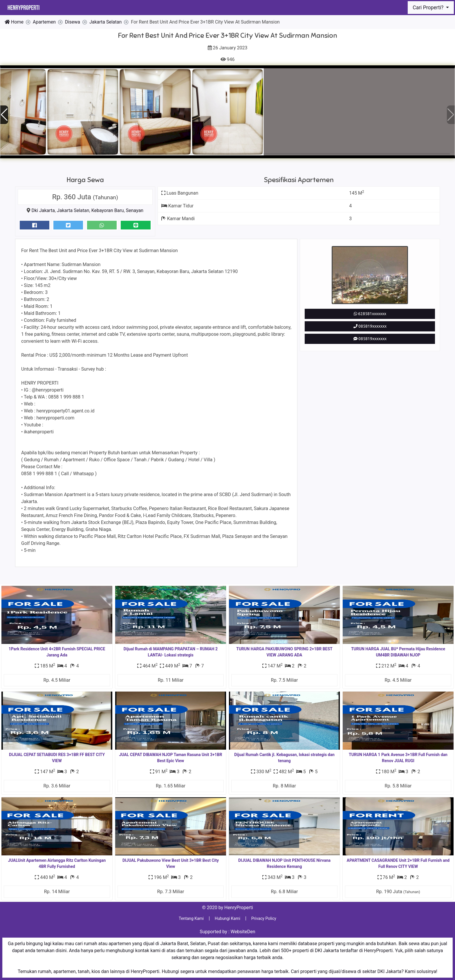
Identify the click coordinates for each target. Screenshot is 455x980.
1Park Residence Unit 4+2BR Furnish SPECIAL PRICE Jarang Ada (57, 652)
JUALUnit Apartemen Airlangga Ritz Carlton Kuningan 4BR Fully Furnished (57, 863)
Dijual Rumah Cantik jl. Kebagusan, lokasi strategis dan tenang (284, 758)
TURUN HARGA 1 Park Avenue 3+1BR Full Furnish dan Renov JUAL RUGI (398, 758)
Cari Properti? (429, 8)
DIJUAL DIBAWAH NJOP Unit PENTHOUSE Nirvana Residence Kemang (284, 863)
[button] (451, 115)
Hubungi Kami (228, 918)
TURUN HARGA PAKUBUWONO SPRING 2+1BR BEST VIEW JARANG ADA (284, 652)
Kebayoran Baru (108, 210)
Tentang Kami (191, 918)
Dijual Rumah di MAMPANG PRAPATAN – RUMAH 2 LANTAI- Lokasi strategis (171, 652)
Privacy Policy (264, 918)
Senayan (135, 210)
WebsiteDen (243, 932)
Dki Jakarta (43, 210)
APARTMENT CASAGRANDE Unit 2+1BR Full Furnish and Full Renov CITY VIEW (398, 863)
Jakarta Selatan (73, 210)
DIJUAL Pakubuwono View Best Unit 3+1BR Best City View (171, 863)
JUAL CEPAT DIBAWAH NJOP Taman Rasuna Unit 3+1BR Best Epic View (170, 758)
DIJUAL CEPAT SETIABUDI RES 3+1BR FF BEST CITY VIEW (57, 758)
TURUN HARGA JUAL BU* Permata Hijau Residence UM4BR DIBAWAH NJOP (398, 652)
